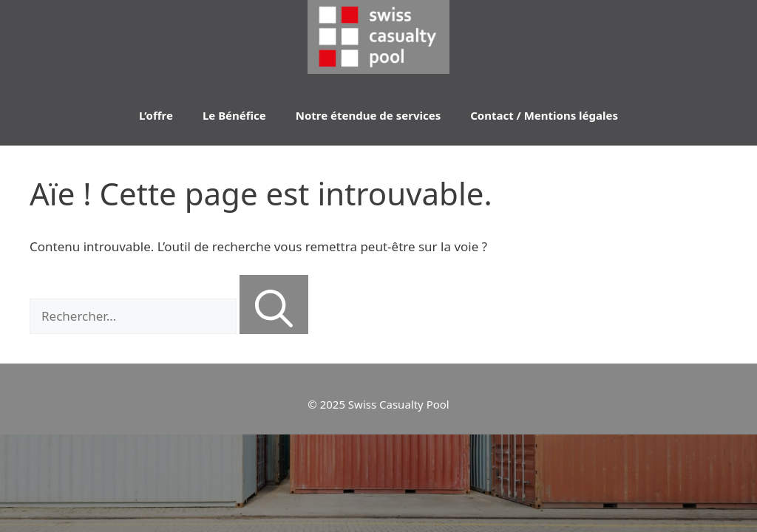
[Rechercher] (274, 304)
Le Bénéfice (234, 115)
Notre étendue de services (368, 115)
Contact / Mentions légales (544, 115)
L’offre (156, 115)
